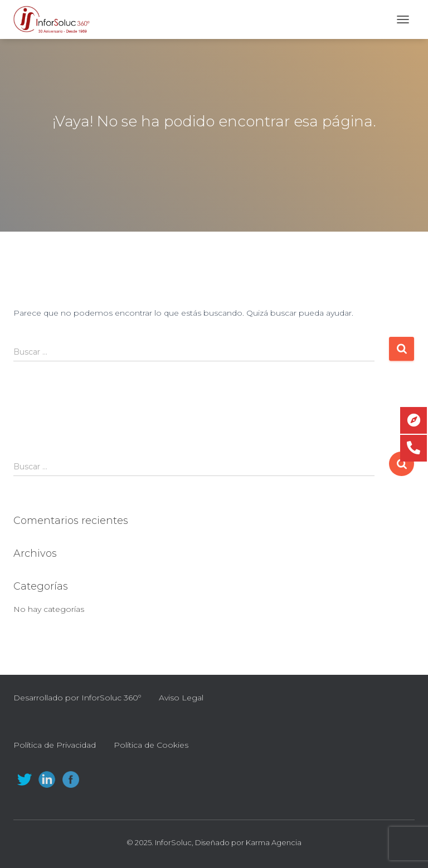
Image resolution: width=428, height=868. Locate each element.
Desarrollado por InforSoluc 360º (77, 698)
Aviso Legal (181, 698)
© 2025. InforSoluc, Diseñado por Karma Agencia (214, 842)
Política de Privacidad (55, 745)
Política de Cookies (151, 745)
